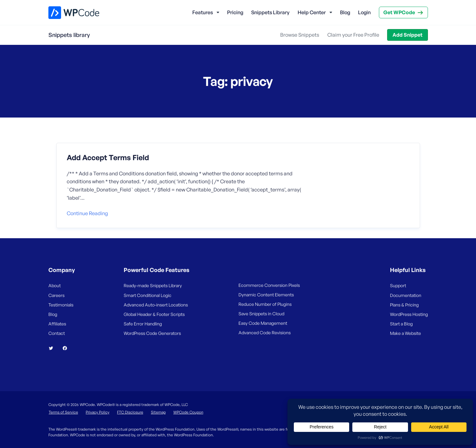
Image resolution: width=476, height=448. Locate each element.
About (55, 285)
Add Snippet (408, 35)
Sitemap (158, 412)
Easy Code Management (263, 323)
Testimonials (61, 305)
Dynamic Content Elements (266, 295)
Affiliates (57, 324)
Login (364, 12)
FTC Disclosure (130, 412)
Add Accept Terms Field (108, 158)
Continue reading (87, 213)
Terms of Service (63, 412)
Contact (57, 333)
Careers (56, 295)
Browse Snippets (300, 35)
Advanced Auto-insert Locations (156, 305)
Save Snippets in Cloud (261, 314)
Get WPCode (399, 12)
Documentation (406, 295)
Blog (345, 12)
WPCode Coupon (188, 412)
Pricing (235, 12)
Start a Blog (401, 324)
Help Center (312, 12)
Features (203, 12)
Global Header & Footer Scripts (154, 314)
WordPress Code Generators (152, 333)
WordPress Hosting (409, 314)
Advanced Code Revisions (265, 333)
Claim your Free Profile (353, 35)
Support (398, 285)
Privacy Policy (98, 412)
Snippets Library (270, 12)
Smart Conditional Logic (148, 295)
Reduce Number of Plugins (265, 304)
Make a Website (405, 333)
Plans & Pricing (404, 305)
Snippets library (69, 35)
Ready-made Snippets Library (153, 285)
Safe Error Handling (143, 324)
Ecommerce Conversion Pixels (269, 285)
